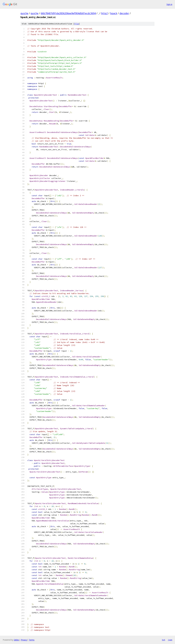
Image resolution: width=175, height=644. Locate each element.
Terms (32, 640)
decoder (124, 13)
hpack (114, 13)
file (77, 24)
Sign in (169, 4)
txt (164, 640)
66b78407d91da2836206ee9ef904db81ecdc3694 (68, 13)
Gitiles (16, 640)
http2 (104, 13)
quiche (24, 13)
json (170, 640)
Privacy (24, 640)
